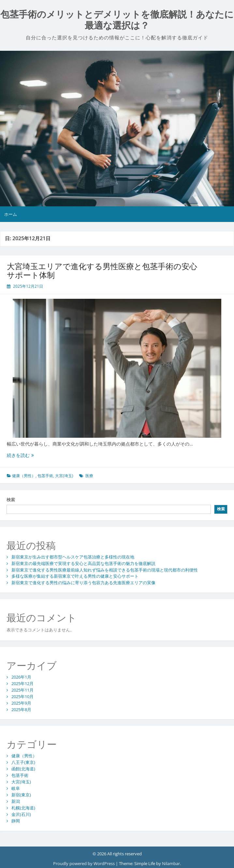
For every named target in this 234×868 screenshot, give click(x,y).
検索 (11, 500)
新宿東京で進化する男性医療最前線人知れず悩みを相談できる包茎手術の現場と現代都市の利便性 (105, 570)
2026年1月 (21, 677)
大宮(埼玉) (64, 476)
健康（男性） (24, 476)
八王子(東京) (23, 762)
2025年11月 (22, 690)
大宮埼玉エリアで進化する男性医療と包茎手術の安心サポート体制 (102, 270)
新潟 (16, 801)
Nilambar (171, 863)
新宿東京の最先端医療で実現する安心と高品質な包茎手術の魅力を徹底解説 (83, 563)
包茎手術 (45, 476)
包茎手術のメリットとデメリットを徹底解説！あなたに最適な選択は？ (117, 20)
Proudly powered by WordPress (84, 863)
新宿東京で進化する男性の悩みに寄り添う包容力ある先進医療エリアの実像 (83, 583)
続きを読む (20, 455)
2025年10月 (22, 696)
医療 (89, 476)
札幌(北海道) (23, 808)
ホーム (11, 214)
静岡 (16, 821)
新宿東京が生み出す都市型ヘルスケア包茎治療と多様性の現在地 (73, 557)
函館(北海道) (23, 769)
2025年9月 (21, 703)
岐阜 (16, 788)
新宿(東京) (21, 795)
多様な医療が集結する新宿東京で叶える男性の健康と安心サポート (75, 576)
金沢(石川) (21, 814)
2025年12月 (22, 683)
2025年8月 (21, 710)
